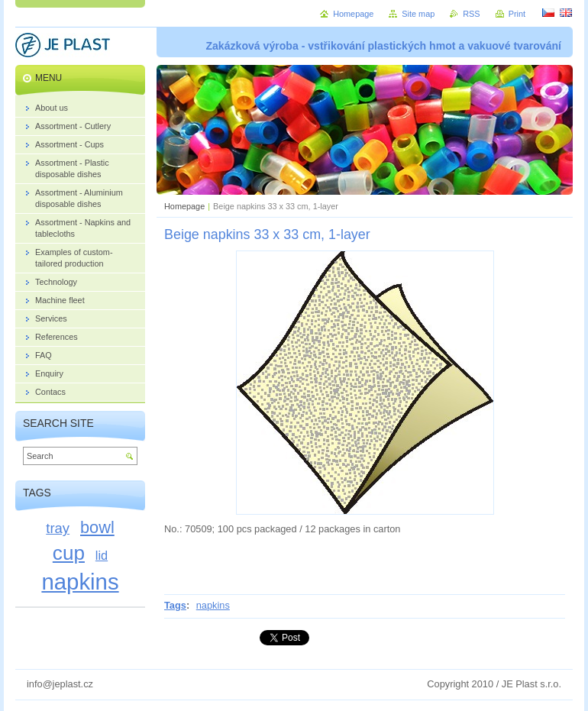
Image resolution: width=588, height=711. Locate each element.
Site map (418, 14)
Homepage (184, 206)
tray (58, 528)
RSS (471, 14)
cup (69, 553)
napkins (213, 605)
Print (517, 14)
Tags (175, 605)
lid (102, 555)
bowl (97, 527)
